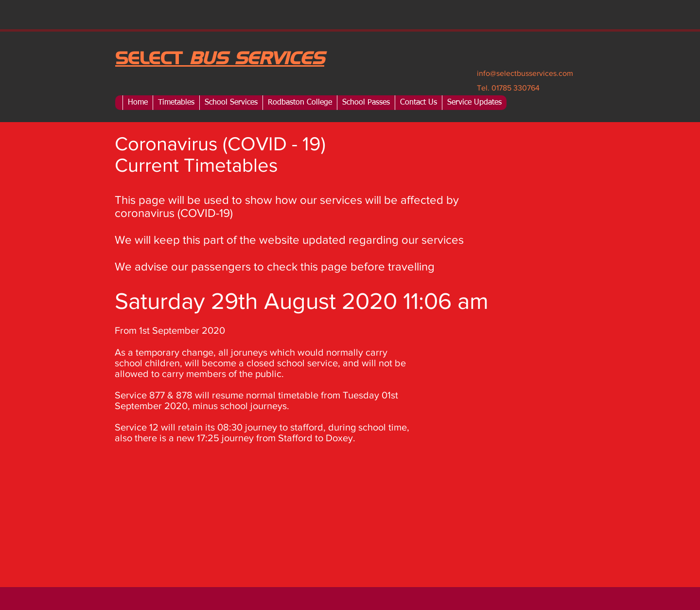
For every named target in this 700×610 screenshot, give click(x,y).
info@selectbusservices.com (525, 73)
